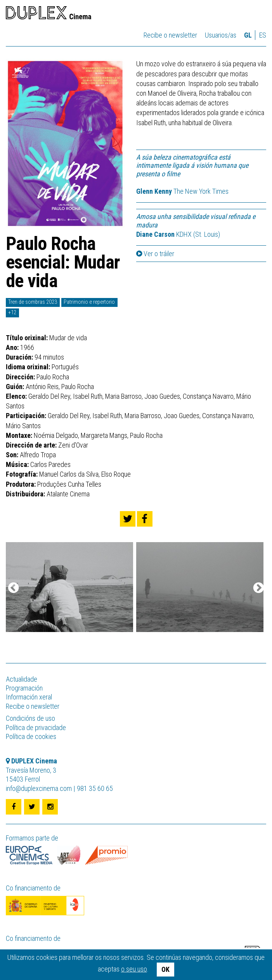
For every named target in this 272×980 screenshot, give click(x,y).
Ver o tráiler (155, 254)
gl (248, 35)
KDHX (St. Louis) (178, 234)
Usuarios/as (221, 35)
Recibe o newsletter (170, 35)
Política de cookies (31, 736)
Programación (24, 688)
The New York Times (182, 191)
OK (165, 969)
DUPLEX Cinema (49, 14)
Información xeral (29, 697)
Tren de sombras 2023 (33, 302)
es (263, 35)
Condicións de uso (30, 718)
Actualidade (22, 679)
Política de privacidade (36, 728)
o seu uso (134, 969)
